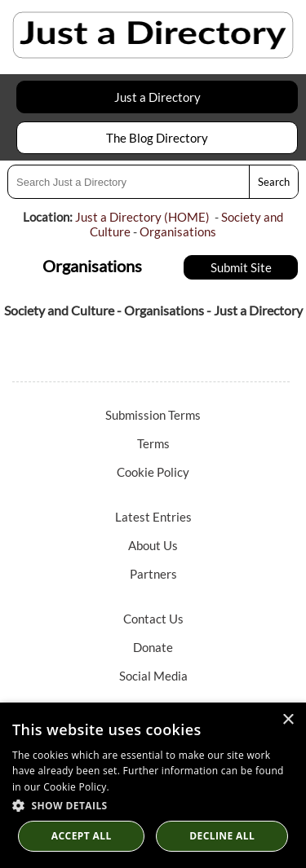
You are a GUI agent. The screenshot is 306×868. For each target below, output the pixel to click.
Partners (153, 574)
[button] (153, 805)
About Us (153, 545)
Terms (153, 443)
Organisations (178, 231)
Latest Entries (153, 517)
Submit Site (241, 267)
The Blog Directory (157, 138)
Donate (153, 647)
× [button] (288, 720)
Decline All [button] (222, 836)
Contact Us (153, 619)
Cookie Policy (153, 472)
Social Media (153, 676)
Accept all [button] (82, 836)
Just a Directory (157, 97)
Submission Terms (153, 415)
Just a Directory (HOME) (142, 217)
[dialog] (153, 785)
